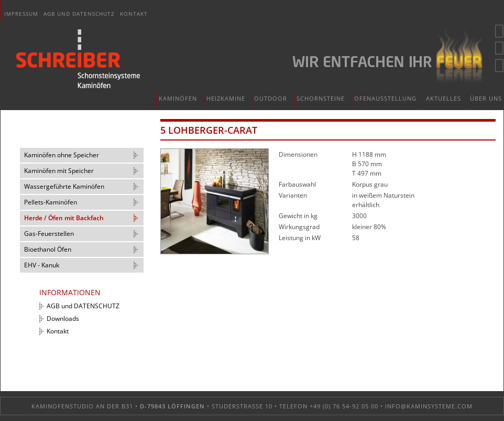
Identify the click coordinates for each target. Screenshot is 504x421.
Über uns (486, 98)
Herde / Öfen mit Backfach (64, 218)
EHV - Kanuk (42, 265)
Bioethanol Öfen (48, 249)
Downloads (63, 319)
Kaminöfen (178, 98)
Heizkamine (226, 98)
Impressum (21, 14)
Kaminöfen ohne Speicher (62, 155)
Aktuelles (443, 98)
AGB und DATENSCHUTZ (79, 14)
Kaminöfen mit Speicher (59, 171)
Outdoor (271, 98)
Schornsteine (321, 98)
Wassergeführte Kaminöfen (64, 186)
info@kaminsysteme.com (429, 406)
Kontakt (134, 14)
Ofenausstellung (385, 98)
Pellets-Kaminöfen (51, 202)
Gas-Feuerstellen (49, 234)
